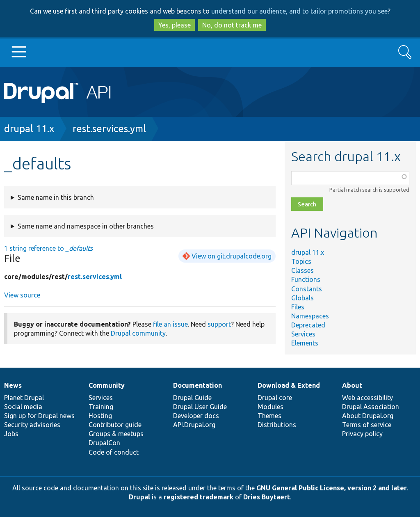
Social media (23, 407)
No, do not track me (232, 25)
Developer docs (196, 416)
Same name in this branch (56, 197)
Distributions (277, 425)
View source (22, 295)
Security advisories (32, 425)
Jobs (11, 434)
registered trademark (199, 497)
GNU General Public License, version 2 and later (332, 488)
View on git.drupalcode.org (232, 256)
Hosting (100, 416)
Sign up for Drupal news (39, 416)
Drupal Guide (192, 398)
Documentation (197, 385)
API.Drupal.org (194, 425)
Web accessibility (367, 398)
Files (298, 307)
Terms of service (367, 425)
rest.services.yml (109, 129)
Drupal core (275, 398)
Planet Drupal (24, 398)
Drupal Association (371, 407)
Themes (269, 416)
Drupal (139, 497)
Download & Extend (289, 385)
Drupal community (138, 333)
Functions (306, 279)
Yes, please (175, 25)
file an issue (170, 324)
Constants (307, 289)
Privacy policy (362, 434)
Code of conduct (114, 452)
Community (107, 385)
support (219, 324)
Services (303, 334)
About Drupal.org (368, 416)
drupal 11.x (29, 129)
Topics (301, 261)
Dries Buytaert (267, 497)
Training (101, 407)
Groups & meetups (116, 434)
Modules (270, 407)
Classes (302, 270)
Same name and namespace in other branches (86, 226)
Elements (305, 343)
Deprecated (308, 325)
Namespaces (310, 316)
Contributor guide (115, 425)
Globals (302, 298)
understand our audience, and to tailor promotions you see (299, 11)
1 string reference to (48, 248)
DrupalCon (104, 443)
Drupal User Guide (200, 407)
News (13, 385)
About (352, 385)
